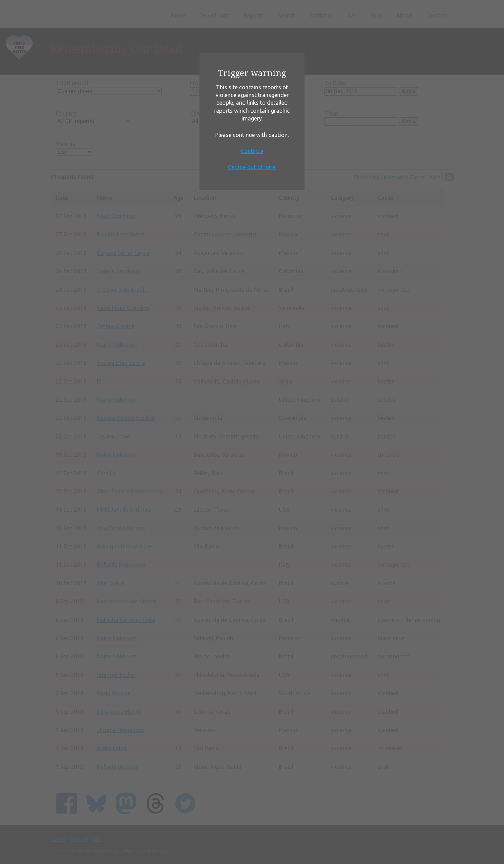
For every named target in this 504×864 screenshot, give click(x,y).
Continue (252, 151)
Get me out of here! (252, 167)
